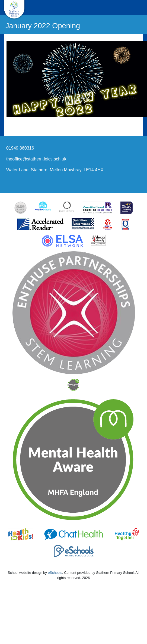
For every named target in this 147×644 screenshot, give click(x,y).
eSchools (55, 573)
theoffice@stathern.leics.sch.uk (36, 159)
